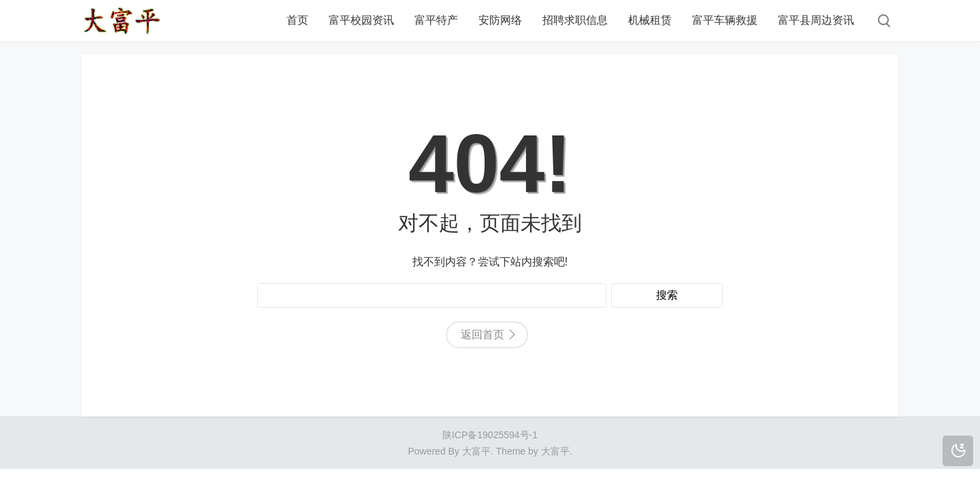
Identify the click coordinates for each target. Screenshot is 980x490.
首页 (297, 20)
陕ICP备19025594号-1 (490, 435)
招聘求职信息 (575, 20)
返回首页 (483, 334)
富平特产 (436, 20)
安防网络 (500, 20)
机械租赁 (650, 20)
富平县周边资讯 (816, 20)
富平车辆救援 (725, 20)
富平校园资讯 (361, 20)
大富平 (555, 451)
